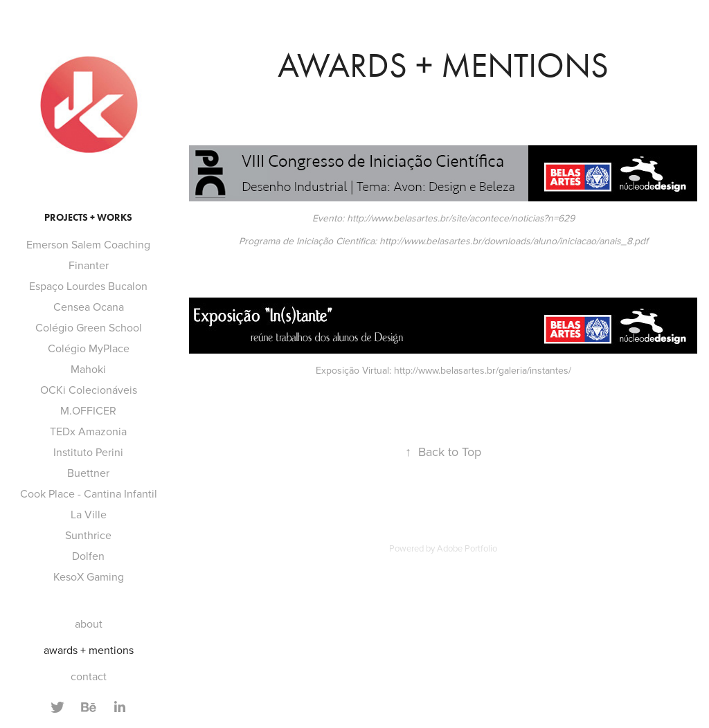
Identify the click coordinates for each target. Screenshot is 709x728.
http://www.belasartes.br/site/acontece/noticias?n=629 (461, 218)
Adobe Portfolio (467, 548)
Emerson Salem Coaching (88, 244)
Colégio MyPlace (89, 348)
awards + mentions (89, 650)
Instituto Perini (88, 452)
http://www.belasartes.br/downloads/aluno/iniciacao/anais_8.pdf (514, 241)
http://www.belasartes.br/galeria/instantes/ (483, 370)
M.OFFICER (88, 410)
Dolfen (88, 556)
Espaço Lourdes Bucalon (88, 286)
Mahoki (88, 369)
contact (89, 676)
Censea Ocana (89, 307)
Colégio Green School (89, 327)
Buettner (88, 473)
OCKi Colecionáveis (89, 390)
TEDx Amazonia (88, 431)
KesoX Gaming (89, 576)
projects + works (88, 218)
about (89, 624)
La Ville (89, 514)
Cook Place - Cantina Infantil (89, 493)
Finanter (89, 265)
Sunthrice (88, 535)
